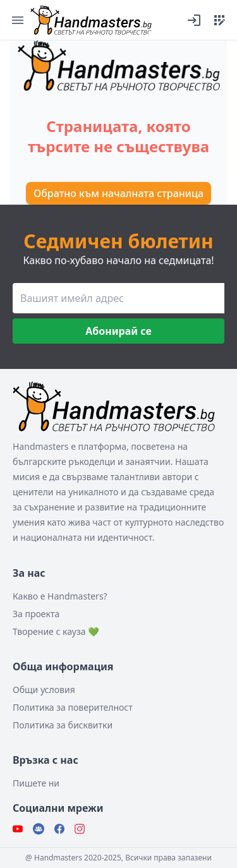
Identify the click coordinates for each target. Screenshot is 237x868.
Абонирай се (118, 331)
